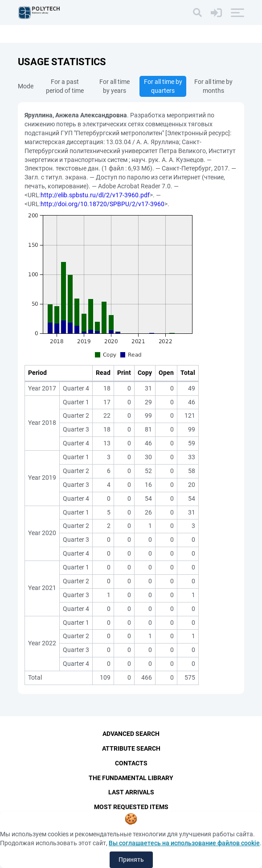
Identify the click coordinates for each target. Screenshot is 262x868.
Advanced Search (131, 734)
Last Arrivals (131, 793)
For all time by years (115, 86)
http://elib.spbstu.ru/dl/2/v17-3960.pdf (95, 195)
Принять (131, 860)
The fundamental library (131, 778)
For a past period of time (65, 86)
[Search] (197, 12)
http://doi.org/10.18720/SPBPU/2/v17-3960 (102, 204)
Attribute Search (131, 748)
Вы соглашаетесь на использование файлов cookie (184, 843)
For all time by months (213, 86)
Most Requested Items (131, 807)
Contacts (131, 763)
